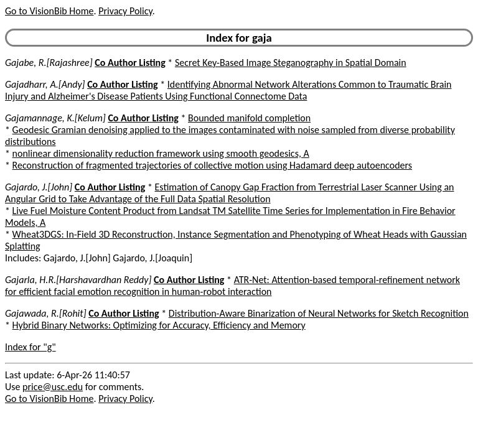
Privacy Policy (125, 11)
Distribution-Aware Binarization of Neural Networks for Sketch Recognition (319, 313)
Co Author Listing (130, 63)
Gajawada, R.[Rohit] (46, 313)
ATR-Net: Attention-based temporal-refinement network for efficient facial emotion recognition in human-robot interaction (232, 286)
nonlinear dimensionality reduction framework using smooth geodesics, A (161, 153)
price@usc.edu (53, 387)
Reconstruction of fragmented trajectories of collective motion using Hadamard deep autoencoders (212, 165)
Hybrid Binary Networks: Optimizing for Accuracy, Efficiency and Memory (159, 325)
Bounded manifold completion (249, 118)
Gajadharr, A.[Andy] (45, 84)
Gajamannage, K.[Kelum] (55, 118)
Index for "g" (30, 347)
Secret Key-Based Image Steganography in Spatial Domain (291, 63)
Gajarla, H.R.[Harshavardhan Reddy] (78, 280)
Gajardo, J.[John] (39, 187)
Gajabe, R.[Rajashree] (49, 63)
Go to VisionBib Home (49, 11)
